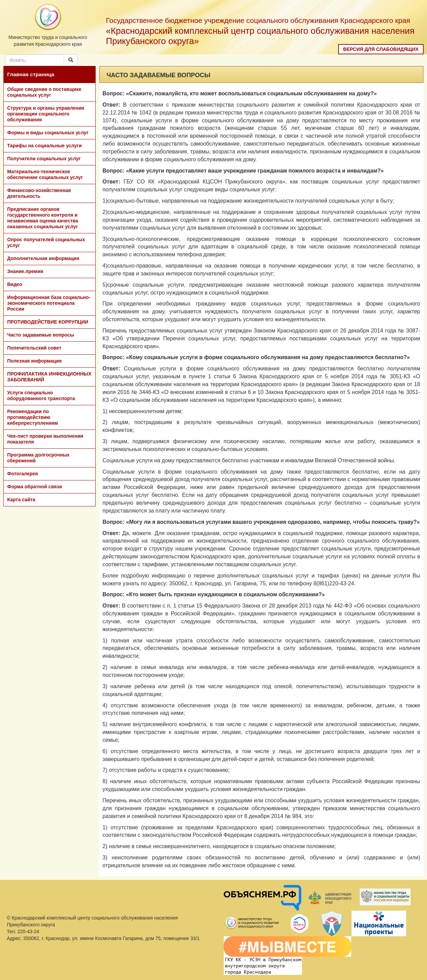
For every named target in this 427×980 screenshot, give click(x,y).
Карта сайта (21, 500)
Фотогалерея (23, 474)
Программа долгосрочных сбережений (38, 458)
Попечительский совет (34, 348)
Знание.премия (25, 271)
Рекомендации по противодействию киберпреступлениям (33, 417)
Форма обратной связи (35, 487)
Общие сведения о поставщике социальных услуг (44, 92)
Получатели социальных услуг (44, 159)
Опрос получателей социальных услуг (46, 242)
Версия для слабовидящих (381, 49)
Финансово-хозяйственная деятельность (39, 193)
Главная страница (31, 74)
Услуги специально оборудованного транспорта (41, 396)
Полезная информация (34, 361)
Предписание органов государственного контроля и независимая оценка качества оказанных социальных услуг (43, 218)
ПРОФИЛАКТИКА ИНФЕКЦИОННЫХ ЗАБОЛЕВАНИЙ (49, 377)
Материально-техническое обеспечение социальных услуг (45, 174)
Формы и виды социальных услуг (48, 133)
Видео (15, 284)
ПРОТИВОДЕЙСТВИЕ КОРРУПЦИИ (48, 322)
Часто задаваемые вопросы (41, 335)
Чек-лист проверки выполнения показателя (45, 439)
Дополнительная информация (43, 258)
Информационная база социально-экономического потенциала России (49, 303)
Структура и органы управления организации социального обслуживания (46, 114)
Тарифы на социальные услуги (44, 146)
